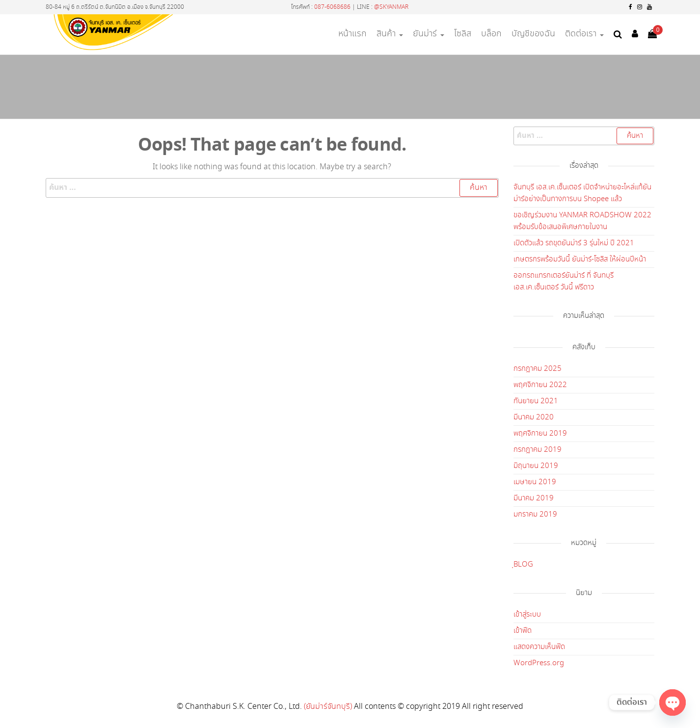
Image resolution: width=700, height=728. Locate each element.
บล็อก (491, 34)
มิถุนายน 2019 (536, 466)
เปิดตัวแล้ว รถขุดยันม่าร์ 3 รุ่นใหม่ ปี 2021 (574, 243)
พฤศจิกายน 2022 (540, 385)
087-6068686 (332, 7)
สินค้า (390, 34)
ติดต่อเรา (584, 34)
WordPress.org (539, 663)
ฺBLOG (523, 565)
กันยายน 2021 (536, 401)
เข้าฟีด (523, 631)
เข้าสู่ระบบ (527, 615)
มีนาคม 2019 (534, 498)
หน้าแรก (352, 34)
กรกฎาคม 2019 (538, 450)
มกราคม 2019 (535, 515)
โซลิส (463, 34)
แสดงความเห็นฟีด (539, 647)
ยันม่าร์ (429, 34)
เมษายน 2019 (535, 482)
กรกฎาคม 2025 (538, 369)
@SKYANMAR (391, 7)
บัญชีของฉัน (533, 34)
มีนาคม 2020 (534, 417)
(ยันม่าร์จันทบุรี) (328, 707)
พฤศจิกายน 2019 (540, 434)
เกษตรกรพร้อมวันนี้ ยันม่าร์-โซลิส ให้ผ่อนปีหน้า (580, 260)
